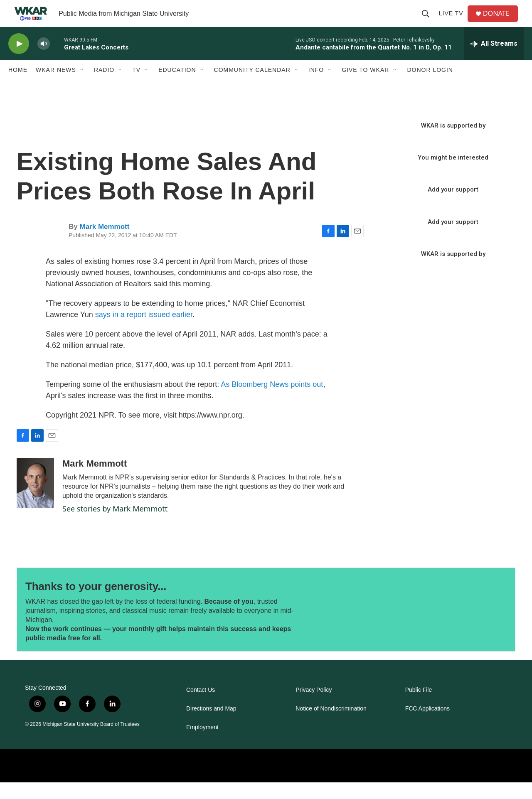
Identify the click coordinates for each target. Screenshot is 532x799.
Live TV (454, 22)
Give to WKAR (365, 86)
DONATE (501, 22)
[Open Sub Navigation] (82, 86)
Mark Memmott (104, 243)
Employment (202, 744)
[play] (19, 60)
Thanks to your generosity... (96, 603)
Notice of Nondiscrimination (331, 725)
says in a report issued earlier (144, 331)
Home (18, 86)
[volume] (44, 60)
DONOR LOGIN (430, 86)
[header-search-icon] (429, 22)
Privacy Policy (314, 707)
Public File (419, 707)
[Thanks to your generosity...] (381, 626)
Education (177, 86)
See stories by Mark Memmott (115, 525)
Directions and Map (211, 725)
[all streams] (494, 60)
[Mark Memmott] (35, 500)
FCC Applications (427, 725)
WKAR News (56, 86)
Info (316, 86)
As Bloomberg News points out (272, 401)
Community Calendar (252, 86)
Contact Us (201, 707)
